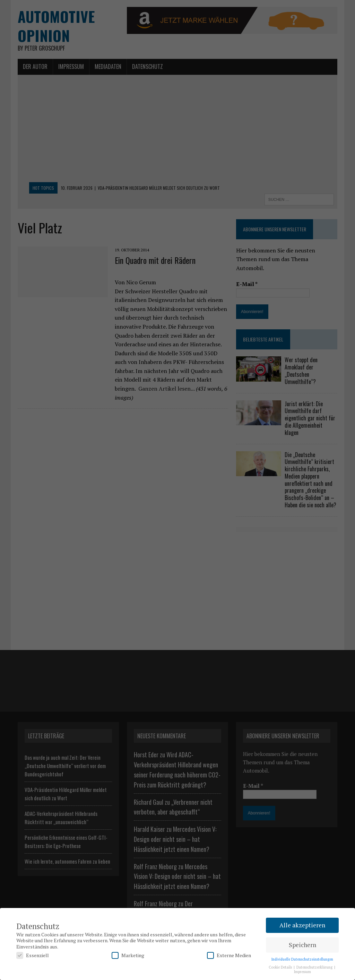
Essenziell (33, 955)
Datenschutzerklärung (315, 967)
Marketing (128, 955)
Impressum (302, 972)
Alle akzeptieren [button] (302, 925)
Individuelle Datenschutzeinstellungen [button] (302, 959)
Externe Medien (229, 955)
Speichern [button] (302, 945)
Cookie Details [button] (281, 967)
